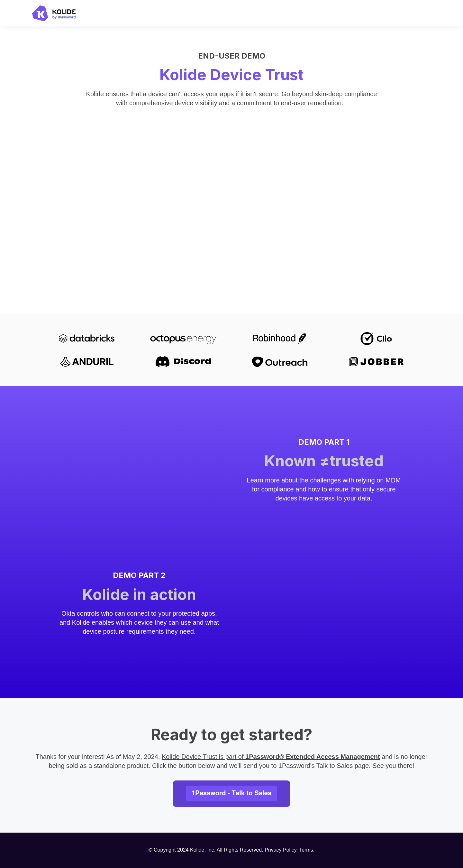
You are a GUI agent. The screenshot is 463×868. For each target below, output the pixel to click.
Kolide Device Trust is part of (271, 757)
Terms (306, 850)
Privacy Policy (280, 850)
